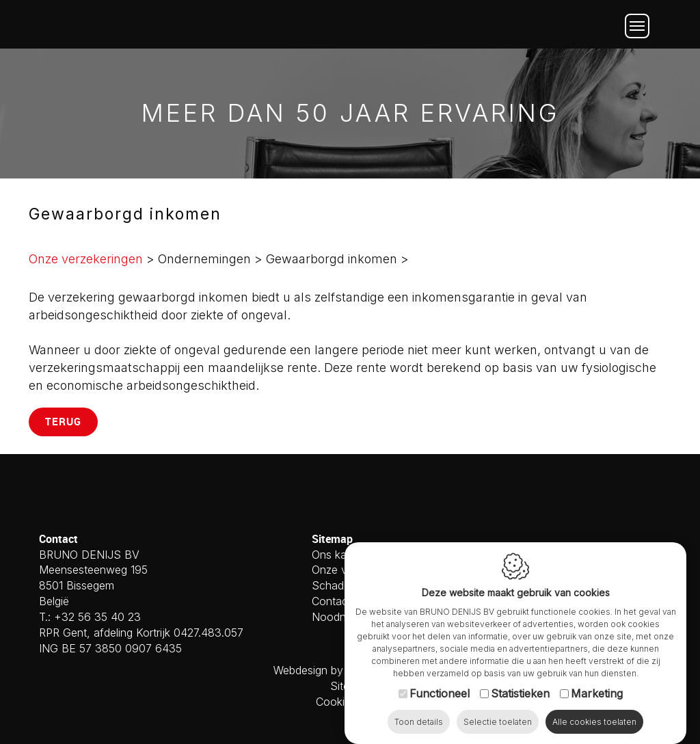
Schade (331, 585)
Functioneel (440, 695)
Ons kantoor (342, 555)
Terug (63, 421)
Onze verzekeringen (86, 259)
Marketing (597, 695)
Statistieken (520, 695)
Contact (332, 601)
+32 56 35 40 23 (97, 617)
